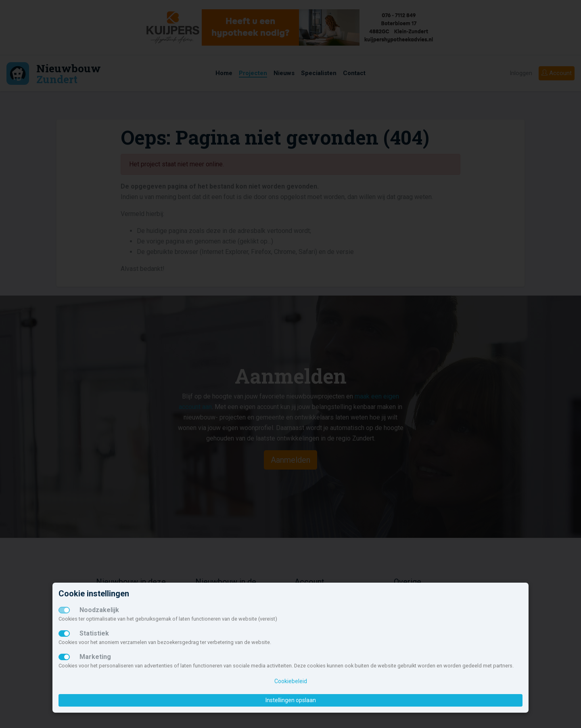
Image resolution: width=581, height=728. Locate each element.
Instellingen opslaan (291, 700)
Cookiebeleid (291, 681)
